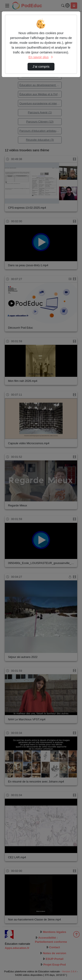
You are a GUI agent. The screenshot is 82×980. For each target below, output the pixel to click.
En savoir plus (41, 57)
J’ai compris (41, 67)
